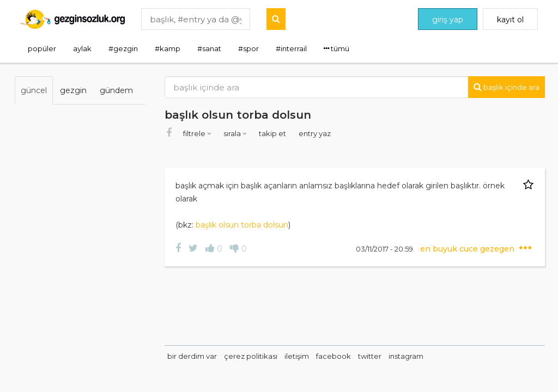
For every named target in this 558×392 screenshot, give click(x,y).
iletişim (297, 356)
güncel (34, 90)
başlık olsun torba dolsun (242, 225)
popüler (42, 48)
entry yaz (315, 133)
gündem (116, 90)
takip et (273, 133)
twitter (370, 356)
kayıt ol (510, 20)
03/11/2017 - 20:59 (385, 249)
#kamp (168, 48)
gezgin (73, 90)
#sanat (209, 48)
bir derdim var (192, 356)
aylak (82, 48)
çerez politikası (251, 356)
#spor (248, 48)
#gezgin (123, 48)
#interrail (291, 48)
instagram (406, 356)
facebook (333, 356)
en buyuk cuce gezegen (468, 249)
